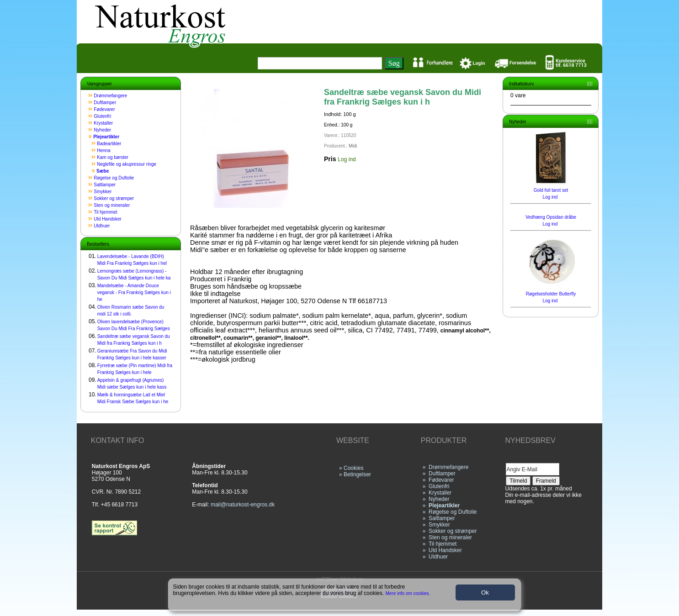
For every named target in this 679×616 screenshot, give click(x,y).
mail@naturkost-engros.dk (243, 505)
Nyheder (102, 130)
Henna (103, 150)
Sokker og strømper (114, 198)
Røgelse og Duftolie (114, 178)
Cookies (353, 468)
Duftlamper (105, 103)
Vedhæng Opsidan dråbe (551, 217)
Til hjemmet (105, 212)
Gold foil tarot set (551, 190)
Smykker (103, 192)
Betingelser (357, 474)
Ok (485, 592)
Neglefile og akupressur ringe (127, 164)
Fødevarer (104, 109)
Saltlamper (105, 185)
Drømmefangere (110, 96)
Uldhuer (102, 226)
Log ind (347, 159)
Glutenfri (102, 116)
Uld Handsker (108, 219)
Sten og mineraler (112, 205)
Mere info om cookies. (408, 593)
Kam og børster (113, 157)
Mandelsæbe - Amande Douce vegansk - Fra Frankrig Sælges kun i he (134, 292)
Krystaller (103, 123)
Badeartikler (109, 144)
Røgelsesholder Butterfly (551, 294)
